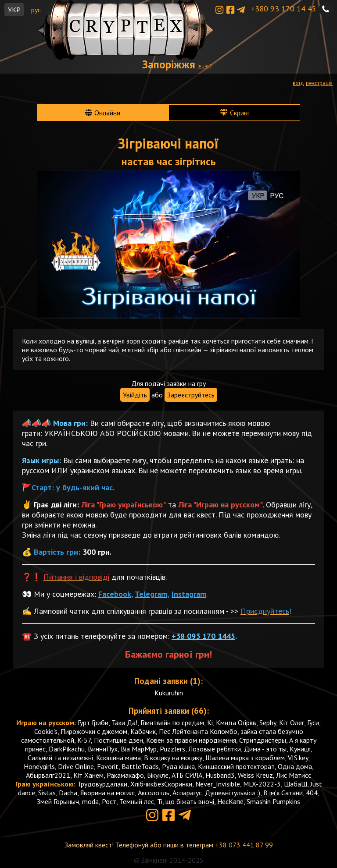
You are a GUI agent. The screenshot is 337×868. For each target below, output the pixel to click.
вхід (298, 83)
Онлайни (107, 113)
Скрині (239, 113)
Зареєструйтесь (191, 395)
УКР (14, 10)
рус (36, 10)
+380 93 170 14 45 (284, 9)
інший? (204, 66)
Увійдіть (135, 395)
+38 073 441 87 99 (244, 845)
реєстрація (319, 83)
